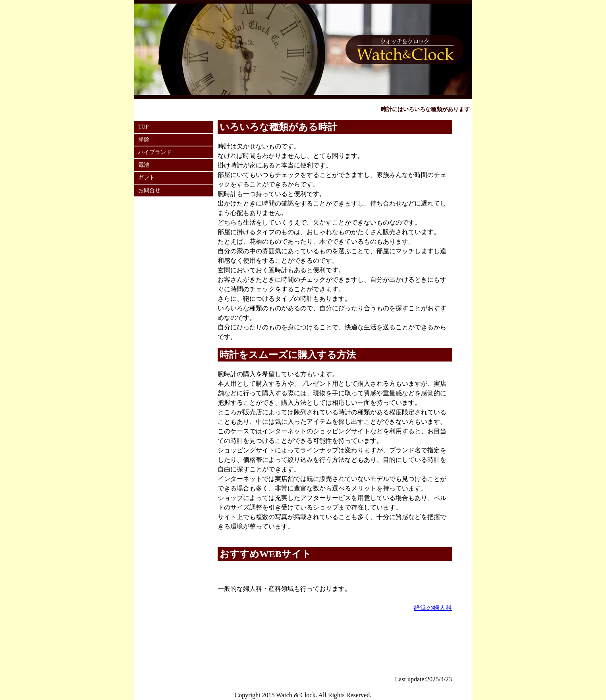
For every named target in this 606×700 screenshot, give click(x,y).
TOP (143, 127)
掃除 (144, 139)
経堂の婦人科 (433, 608)
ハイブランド (155, 152)
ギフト (147, 178)
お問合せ (149, 190)
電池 (144, 165)
